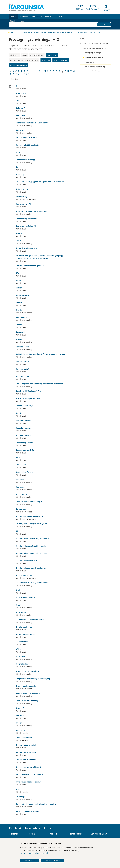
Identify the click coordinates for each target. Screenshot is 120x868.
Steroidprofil (21, 642)
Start (12, 32)
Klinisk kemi (46, 60)
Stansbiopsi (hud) (23, 575)
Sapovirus (20, 130)
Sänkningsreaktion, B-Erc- (27, 811)
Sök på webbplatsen (18, 24)
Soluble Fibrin (22, 362)
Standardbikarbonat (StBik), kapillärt (31, 546)
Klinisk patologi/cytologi (19, 65)
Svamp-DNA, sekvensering (27, 701)
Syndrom (20, 730)
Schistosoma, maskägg (25, 160)
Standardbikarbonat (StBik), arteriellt (32, 538)
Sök (104, 24)
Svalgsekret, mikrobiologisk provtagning (33, 679)
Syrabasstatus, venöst (25, 760)
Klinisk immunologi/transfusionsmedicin (24, 60)
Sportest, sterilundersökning (28, 502)
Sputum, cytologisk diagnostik (29, 516)
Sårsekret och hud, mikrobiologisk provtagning (36, 804)
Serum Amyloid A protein (27, 248)
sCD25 (18, 152)
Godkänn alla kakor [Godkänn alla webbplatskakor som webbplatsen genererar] (52, 861)
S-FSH (18, 280)
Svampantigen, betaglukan (27, 693)
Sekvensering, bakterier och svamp (31, 211)
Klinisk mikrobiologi (61, 60)
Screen (19, 167)
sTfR (18, 649)
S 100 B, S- (20, 93)
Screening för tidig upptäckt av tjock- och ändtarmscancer (41, 182)
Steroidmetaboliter (24, 627)
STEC (18, 605)
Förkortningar (89, 62)
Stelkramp (20, 612)
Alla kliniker (14, 55)
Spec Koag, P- (21, 413)
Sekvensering (21, 196)
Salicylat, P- (21, 108)
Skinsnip (19, 339)
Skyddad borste (22, 347)
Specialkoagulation (24, 443)
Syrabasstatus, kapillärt (26, 752)
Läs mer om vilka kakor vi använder (35, 853)
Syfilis (18, 723)
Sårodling (20, 797)
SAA (17, 101)
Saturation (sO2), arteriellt (27, 138)
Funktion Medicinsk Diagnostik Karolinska (36, 32)
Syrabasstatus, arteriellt (26, 745)
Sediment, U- (21, 189)
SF (17, 273)
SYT (17, 789)
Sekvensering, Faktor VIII (26, 226)
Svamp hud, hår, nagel (25, 686)
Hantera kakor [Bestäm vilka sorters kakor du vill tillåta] (29, 861)
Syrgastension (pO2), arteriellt (29, 774)
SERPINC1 (20, 233)
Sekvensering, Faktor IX (26, 219)
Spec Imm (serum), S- (25, 406)
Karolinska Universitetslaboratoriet (66, 32)
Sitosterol (20, 325)
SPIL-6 (18, 457)
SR (17, 531)
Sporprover (21, 494)
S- (17, 86)
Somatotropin (22, 376)
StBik (18, 590)
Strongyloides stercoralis (27, 671)
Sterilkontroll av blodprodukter (29, 620)
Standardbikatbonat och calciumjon (31, 568)
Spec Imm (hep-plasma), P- (27, 398)
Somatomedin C (23, 369)
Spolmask (20, 479)
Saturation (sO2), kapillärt (27, 145)
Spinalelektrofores (24, 472)
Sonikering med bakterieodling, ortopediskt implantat (39, 384)
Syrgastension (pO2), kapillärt (28, 782)
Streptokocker (22, 664)
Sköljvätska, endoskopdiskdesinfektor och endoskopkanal (40, 354)
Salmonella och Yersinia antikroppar (31, 123)
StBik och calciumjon (25, 597)
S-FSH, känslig (22, 295)
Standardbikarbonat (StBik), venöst (31, 553)
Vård (17, 32)
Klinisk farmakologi (37, 55)
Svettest (19, 715)
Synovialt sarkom (23, 738)
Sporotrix (20, 487)
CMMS (24, 55)
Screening (20, 174)
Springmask (21, 509)
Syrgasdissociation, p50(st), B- (29, 767)
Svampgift (20, 708)
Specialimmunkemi (24, 420)
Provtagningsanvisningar (91, 32)
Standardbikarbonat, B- (26, 561)
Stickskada (20, 656)
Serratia (19, 241)
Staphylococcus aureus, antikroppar (31, 583)
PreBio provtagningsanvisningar (95, 67)
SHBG (18, 303)
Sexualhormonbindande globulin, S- (31, 266)
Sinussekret (21, 317)
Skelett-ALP (21, 332)
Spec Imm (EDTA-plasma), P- (28, 391)
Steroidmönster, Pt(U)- (25, 634)
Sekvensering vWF (24, 204)
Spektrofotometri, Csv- (26, 450)
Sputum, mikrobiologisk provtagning (31, 524)
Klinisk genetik (52, 55)
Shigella (19, 310)
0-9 (28, 74)
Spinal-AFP (20, 465)
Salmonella (20, 115)
